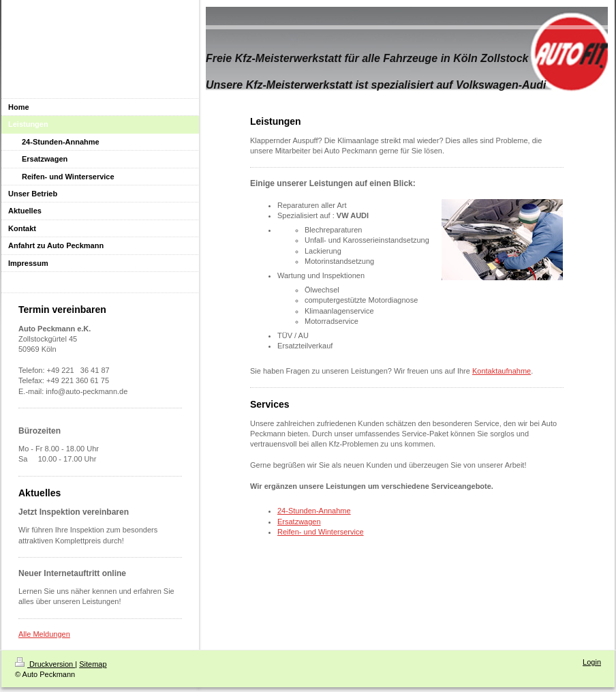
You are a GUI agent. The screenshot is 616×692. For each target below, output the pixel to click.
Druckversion (45, 664)
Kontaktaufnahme (502, 371)
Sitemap (93, 664)
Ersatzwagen (299, 522)
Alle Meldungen (44, 634)
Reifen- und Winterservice (321, 532)
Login (592, 662)
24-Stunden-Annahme (314, 511)
